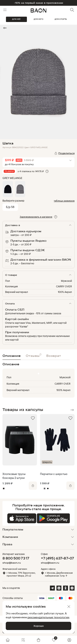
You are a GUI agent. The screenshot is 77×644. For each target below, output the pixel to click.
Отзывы (33, 355)
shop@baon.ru (12, 563)
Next (72, 410)
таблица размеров (64, 201)
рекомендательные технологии (48, 617)
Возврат (54, 356)
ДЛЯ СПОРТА (61, 19)
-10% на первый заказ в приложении (39, 3)
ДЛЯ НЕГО (38, 19)
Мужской (66, 281)
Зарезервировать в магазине (36, 217)
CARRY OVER (64, 286)
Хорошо (39, 626)
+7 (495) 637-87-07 (57, 558)
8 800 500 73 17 (16, 558)
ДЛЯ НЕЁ (16, 19)
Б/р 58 (10, 207)
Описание (12, 356)
